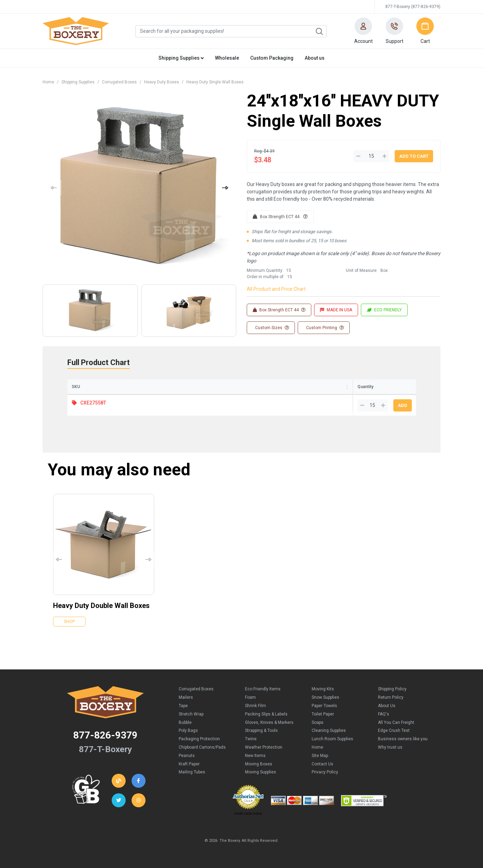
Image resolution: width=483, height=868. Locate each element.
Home (48, 82)
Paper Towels (324, 706)
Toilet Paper (323, 714)
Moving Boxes (259, 764)
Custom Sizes (272, 328)
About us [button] (315, 58)
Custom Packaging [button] (272, 58)
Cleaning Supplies (329, 730)
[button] (363, 31)
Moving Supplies (261, 772)
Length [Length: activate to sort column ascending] (153, 387)
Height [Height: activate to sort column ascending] (242, 387)
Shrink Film (255, 706)
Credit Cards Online (248, 814)
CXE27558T (93, 403)
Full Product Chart (99, 362)
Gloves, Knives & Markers (269, 722)
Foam (250, 697)
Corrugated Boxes (119, 82)
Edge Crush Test (394, 730)
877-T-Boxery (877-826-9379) (413, 7)
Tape (183, 706)
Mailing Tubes (192, 772)
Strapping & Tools (261, 730)
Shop (69, 622)
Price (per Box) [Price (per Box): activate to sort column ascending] (297, 387)
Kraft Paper (189, 764)
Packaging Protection (199, 739)
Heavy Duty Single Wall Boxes (215, 82)
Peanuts (187, 756)
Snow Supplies (325, 697)
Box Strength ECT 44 (280, 217)
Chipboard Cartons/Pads (202, 747)
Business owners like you (403, 739)
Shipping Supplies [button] (181, 58)
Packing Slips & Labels (266, 714)
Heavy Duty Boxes (162, 82)
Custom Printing (324, 328)
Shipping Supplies (78, 82)
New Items (255, 756)
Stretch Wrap (191, 714)
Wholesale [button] (227, 58)
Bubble (185, 722)
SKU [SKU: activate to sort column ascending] (76, 387)
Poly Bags (188, 730)
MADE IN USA (336, 310)
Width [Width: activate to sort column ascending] (199, 387)
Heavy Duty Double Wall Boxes (101, 606)
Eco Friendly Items (263, 689)
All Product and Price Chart (276, 289)
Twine (251, 739)
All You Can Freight (396, 722)
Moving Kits (323, 689)
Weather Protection (264, 747)
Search (319, 31)
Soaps (318, 722)
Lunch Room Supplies (332, 739)
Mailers (186, 697)
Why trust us (390, 747)
